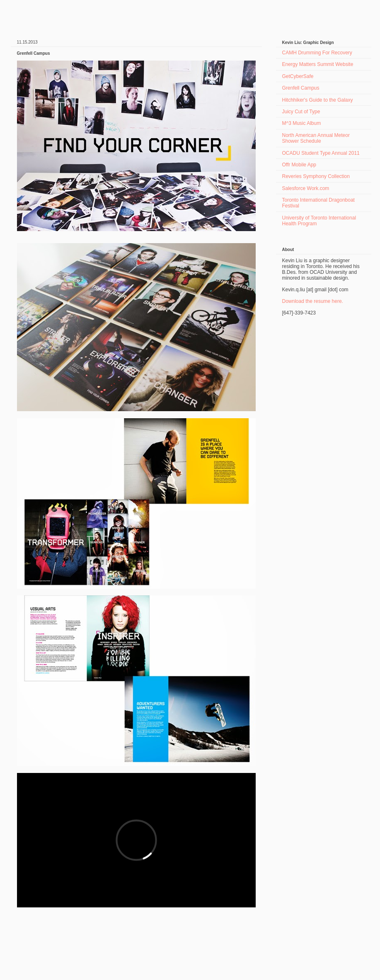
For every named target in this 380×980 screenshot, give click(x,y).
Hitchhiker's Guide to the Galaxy (318, 100)
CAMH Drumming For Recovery (317, 53)
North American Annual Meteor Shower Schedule (316, 138)
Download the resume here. (313, 301)
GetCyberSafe (298, 76)
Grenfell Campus (301, 88)
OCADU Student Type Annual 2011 (321, 153)
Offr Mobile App (299, 165)
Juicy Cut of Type (301, 112)
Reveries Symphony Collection (316, 176)
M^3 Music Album (302, 123)
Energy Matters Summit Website (318, 64)
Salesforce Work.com (306, 188)
